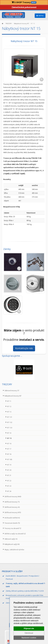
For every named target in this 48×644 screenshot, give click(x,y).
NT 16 (9, 444)
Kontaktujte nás (24, 348)
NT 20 (9, 470)
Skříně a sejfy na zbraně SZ (15, 534)
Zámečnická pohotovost (24, 7)
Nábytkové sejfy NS (12, 544)
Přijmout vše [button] (29, 628)
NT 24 (9, 491)
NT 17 (9, 449)
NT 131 (10, 417)
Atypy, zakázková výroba (14, 550)
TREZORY (9, 23)
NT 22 (9, 481)
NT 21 (9, 475)
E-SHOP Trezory (24, 2)
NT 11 (9, 401)
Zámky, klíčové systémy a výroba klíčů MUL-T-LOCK (25, 591)
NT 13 (9, 412)
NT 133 (10, 428)
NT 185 (10, 459)
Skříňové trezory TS (12, 502)
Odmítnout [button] (29, 633)
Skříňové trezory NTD (13, 512)
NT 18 (9, 454)
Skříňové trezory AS (12, 507)
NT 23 (9, 486)
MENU (40, 16)
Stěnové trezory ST (12, 391)
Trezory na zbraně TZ (13, 528)
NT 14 (9, 433)
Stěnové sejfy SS (11, 539)
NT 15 (9, 438)
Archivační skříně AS (12, 518)
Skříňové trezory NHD (13, 497)
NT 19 (9, 465)
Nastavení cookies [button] (29, 638)
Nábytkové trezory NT (22, 23)
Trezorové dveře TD (12, 523)
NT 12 (9, 406)
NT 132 (10, 422)
